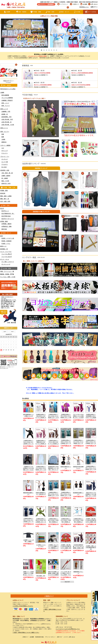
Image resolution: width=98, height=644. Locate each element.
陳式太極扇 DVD (41, 576)
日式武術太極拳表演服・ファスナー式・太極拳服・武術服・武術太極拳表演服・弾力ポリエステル (78, 548)
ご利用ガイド (75, 4)
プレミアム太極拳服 (7, 98)
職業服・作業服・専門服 (7, 274)
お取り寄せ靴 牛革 (7, 119)
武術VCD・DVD (6, 183)
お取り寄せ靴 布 (6, 122)
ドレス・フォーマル (6, 252)
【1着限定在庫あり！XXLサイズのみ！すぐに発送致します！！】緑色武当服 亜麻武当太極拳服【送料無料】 (41, 522)
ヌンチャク (5, 159)
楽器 (1, 236)
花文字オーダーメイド (8, 219)
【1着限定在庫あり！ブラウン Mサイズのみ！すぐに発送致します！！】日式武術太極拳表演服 (53, 444)
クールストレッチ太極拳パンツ (95, 603)
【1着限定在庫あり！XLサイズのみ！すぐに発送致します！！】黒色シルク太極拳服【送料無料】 (28, 444)
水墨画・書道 (4, 221)
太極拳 (7, 12)
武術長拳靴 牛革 (6, 117)
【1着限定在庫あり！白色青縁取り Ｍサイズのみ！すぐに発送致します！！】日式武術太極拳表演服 (91, 417)
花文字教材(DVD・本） (8, 213)
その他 (77, 12)
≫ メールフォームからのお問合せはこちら (68, 629)
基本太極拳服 (5, 95)
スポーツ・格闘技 (5, 145)
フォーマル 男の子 (7, 254)
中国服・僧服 (36, 12)
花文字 (2, 208)
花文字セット (5, 211)
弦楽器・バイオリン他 (8, 238)
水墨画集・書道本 (6, 224)
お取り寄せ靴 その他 (8, 125)
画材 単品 (4, 229)
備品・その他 (5, 181)
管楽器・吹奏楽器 (6, 241)
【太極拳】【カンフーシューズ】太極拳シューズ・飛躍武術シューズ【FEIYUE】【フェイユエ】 (53, 548)
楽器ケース (3, 246)
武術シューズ (4, 109)
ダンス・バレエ (5, 259)
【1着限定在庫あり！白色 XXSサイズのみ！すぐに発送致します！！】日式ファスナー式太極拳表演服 (41, 417)
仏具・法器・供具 (5, 201)
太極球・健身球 (6, 176)
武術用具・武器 (5, 170)
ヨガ (3, 148)
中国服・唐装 (4, 191)
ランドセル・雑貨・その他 (8, 277)
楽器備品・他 (4, 249)
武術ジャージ (4, 128)
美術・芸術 (50, 12)
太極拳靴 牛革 (6, 112)
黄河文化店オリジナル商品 (8, 89)
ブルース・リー (5, 157)
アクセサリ (5, 164)
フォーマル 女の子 (7, 257)
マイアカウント (63, 4)
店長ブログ (60, 637)
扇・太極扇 (5, 178)
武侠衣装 (3, 193)
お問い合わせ (93, 4)
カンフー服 (5, 162)
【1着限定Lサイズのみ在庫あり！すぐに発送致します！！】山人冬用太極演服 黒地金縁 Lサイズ (28, 470)
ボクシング (5, 151)
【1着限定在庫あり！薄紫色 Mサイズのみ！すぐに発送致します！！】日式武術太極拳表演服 (41, 444)
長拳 (3, 134)
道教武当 (4, 142)
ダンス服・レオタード (8, 262)
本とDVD (4, 167)
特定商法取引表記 (39, 637)
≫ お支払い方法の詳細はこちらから (23, 606)
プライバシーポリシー (50, 637)
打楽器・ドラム (6, 244)
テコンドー (5, 153)
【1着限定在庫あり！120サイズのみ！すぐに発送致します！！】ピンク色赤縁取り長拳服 (91, 443)
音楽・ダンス (64, 12)
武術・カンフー (5, 132)
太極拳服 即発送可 (7, 100)
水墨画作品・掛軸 (6, 226)
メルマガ (66, 637)
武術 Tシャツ (6, 106)
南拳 (3, 137)
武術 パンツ (5, 103)
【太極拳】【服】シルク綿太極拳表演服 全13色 (91, 547)
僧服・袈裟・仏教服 (6, 196)
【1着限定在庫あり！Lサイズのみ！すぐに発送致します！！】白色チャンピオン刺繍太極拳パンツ (41, 470)
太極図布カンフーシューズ (95, 628)
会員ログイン (94, 7)
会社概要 (84, 4)
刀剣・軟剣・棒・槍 (7, 173)
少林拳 (3, 139)
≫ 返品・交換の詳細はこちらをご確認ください (26, 633)
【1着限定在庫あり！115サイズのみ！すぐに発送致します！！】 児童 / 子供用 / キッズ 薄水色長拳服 (66, 443)
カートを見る (91, 12)
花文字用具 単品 (6, 216)
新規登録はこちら (84, 7)
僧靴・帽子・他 (5, 199)
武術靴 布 (5, 114)
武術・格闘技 (21, 12)
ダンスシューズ (6, 264)
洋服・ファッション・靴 (7, 271)
